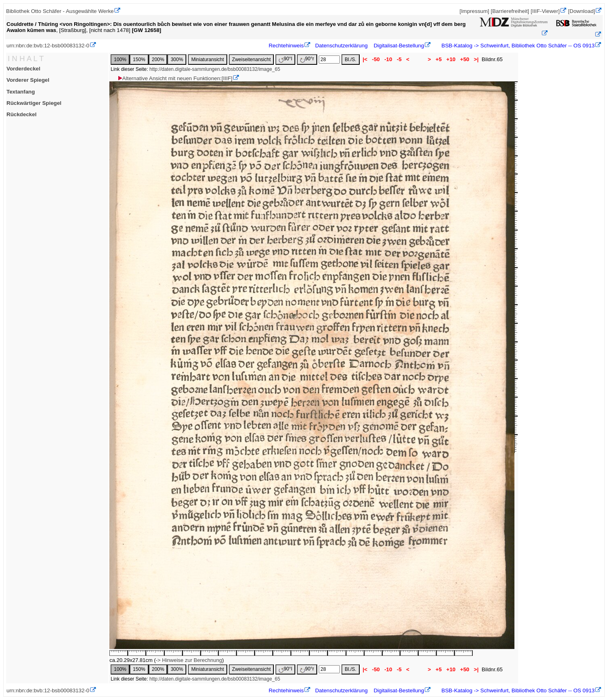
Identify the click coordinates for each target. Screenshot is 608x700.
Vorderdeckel (23, 69)
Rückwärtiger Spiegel (34, 103)
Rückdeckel (21, 114)
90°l (285, 59)
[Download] (581, 11)
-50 (376, 59)
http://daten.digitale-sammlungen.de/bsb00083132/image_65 (215, 69)
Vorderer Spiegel (28, 80)
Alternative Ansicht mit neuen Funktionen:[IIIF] (175, 78)
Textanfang (21, 92)
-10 (388, 59)
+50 (465, 59)
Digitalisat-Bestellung (399, 46)
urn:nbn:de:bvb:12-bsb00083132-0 (48, 46)
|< (365, 59)
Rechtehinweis (286, 46)
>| (476, 59)
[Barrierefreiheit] (510, 11)
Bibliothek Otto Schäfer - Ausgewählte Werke (60, 11)
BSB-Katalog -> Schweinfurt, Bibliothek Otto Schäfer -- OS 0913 (517, 46)
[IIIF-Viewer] (545, 11)
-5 (399, 59)
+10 (451, 59)
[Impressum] (474, 11)
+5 (439, 59)
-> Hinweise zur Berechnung (189, 660)
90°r (307, 59)
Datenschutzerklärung (341, 46)
